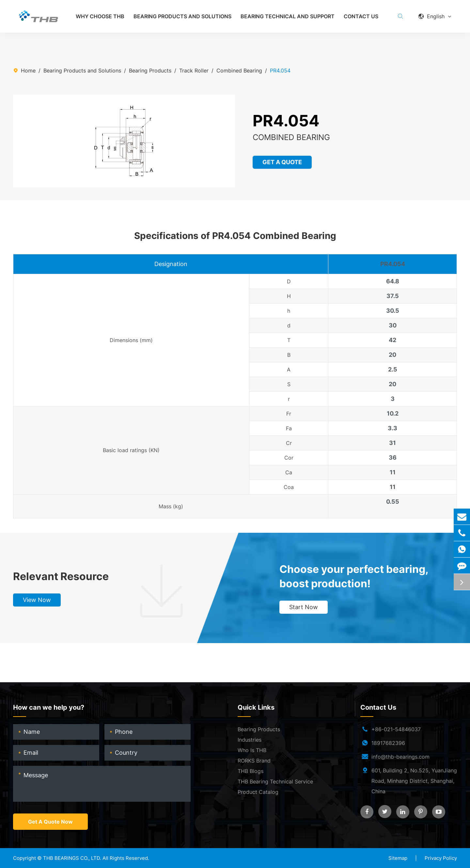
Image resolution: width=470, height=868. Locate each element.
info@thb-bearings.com (400, 757)
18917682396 (388, 743)
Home (28, 71)
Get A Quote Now (50, 822)
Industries (250, 740)
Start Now (304, 607)
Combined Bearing (239, 71)
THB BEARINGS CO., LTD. (72, 858)
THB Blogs (251, 771)
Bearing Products (150, 71)
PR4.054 (280, 71)
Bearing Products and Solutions (182, 16)
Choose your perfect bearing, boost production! (354, 576)
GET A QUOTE (282, 162)
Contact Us (361, 16)
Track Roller (194, 71)
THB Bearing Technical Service (275, 781)
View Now (37, 600)
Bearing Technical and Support (288, 16)
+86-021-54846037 (396, 729)
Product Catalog (258, 792)
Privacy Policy (441, 858)
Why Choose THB (100, 16)
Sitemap (398, 858)
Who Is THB (252, 750)
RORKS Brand (254, 761)
